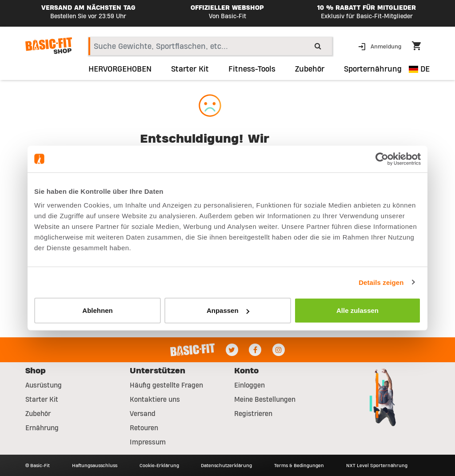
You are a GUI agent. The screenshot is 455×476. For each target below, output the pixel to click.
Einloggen (249, 385)
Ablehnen (97, 310)
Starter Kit (42, 400)
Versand (143, 414)
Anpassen (228, 310)
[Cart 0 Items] (421, 47)
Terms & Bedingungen (299, 465)
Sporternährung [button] (373, 69)
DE (419, 69)
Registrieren (253, 414)
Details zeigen (381, 282)
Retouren (144, 428)
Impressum (148, 442)
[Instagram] (279, 350)
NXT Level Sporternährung (377, 465)
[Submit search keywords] (318, 46)
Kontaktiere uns (155, 400)
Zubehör (38, 414)
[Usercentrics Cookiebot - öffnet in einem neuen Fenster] (382, 159)
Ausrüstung (44, 385)
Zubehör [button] (310, 69)
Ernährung (42, 428)
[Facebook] (255, 350)
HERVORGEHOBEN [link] (120, 69)
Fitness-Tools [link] (252, 69)
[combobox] (210, 46)
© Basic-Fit (38, 465)
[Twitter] (232, 350)
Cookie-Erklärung (159, 465)
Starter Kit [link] (190, 69)
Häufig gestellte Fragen (166, 385)
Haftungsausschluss (95, 465)
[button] (381, 46)
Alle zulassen (357, 310)
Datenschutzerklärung (226, 465)
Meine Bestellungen (265, 400)
